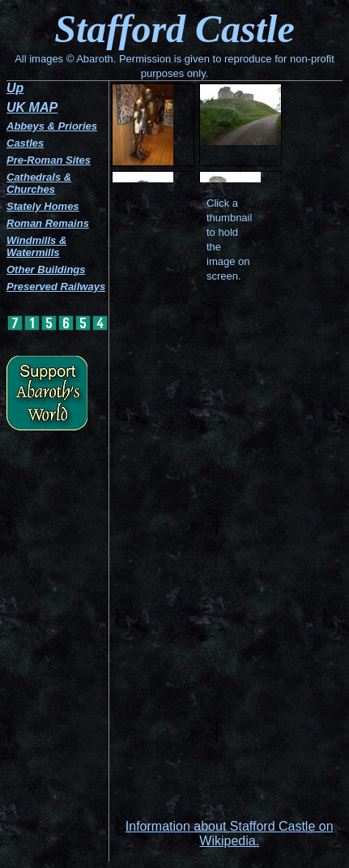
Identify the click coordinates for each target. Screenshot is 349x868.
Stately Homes (43, 206)
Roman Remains (48, 223)
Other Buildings (46, 269)
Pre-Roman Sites (49, 160)
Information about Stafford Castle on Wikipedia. (230, 834)
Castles (25, 143)
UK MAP (32, 107)
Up (15, 88)
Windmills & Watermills (36, 246)
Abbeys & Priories (52, 126)
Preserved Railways (56, 286)
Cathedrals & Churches (39, 183)
